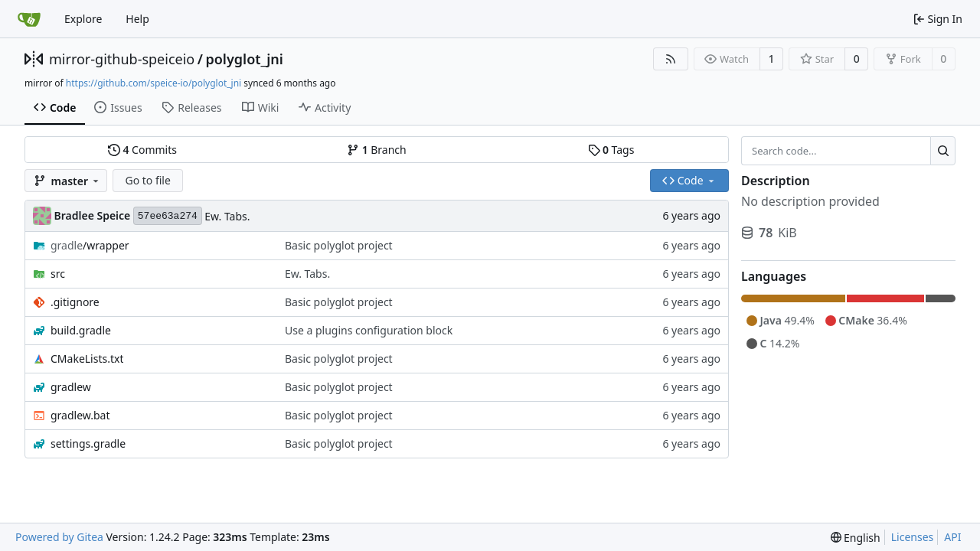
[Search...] (943, 151)
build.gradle (81, 330)
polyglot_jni (244, 59)
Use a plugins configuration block (369, 330)
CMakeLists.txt (87, 359)
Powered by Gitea (59, 537)
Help (137, 19)
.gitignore (75, 302)
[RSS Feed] (671, 59)
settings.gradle (88, 443)
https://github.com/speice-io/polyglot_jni (154, 83)
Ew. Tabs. (227, 216)
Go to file (147, 180)
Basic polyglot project (339, 245)
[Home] (29, 19)
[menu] (856, 538)
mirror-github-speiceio (122, 59)
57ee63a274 (168, 216)
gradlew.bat (80, 415)
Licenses (913, 537)
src (58, 274)
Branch (377, 150)
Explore (83, 19)
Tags (611, 150)
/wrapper (90, 245)
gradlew (71, 387)
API (952, 537)
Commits (142, 150)
